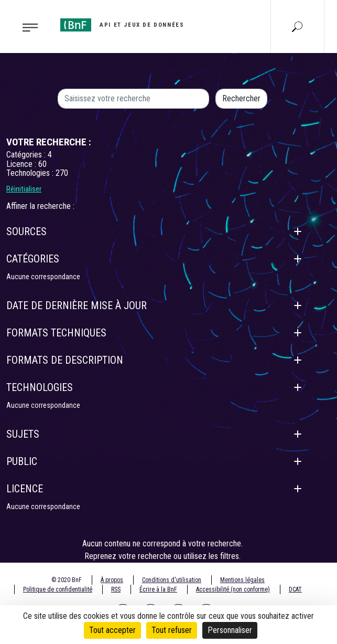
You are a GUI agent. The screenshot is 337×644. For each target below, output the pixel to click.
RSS (116, 589)
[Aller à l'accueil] (122, 25)
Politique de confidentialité (58, 589)
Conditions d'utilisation (172, 580)
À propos (112, 580)
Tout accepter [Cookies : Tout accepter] (112, 630)
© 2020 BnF (67, 580)
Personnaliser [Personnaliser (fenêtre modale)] (230, 630)
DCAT (295, 589)
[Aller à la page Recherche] (297, 26)
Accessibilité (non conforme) (233, 589)
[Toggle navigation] (27, 27)
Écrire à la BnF (158, 589)
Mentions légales (242, 580)
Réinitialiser (24, 189)
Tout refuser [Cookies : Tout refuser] (172, 630)
